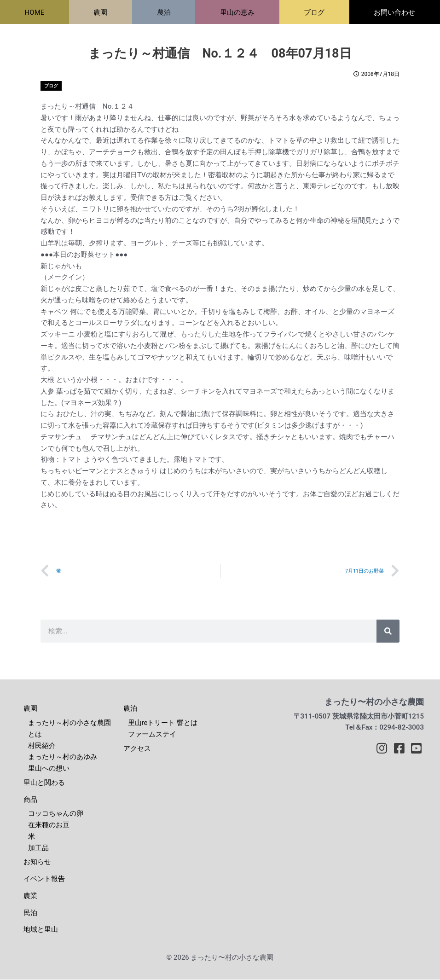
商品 (30, 800)
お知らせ (37, 862)
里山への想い (49, 769)
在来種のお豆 (49, 825)
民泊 (30, 913)
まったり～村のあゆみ (63, 757)
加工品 (38, 848)
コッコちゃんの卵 (56, 814)
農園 (30, 709)
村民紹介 (42, 746)
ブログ (51, 86)
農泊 (130, 709)
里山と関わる (44, 783)
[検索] (388, 632)
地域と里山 (41, 930)
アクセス (137, 749)
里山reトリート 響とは (163, 723)
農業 (30, 896)
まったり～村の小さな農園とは (69, 729)
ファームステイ (152, 735)
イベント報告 (44, 879)
